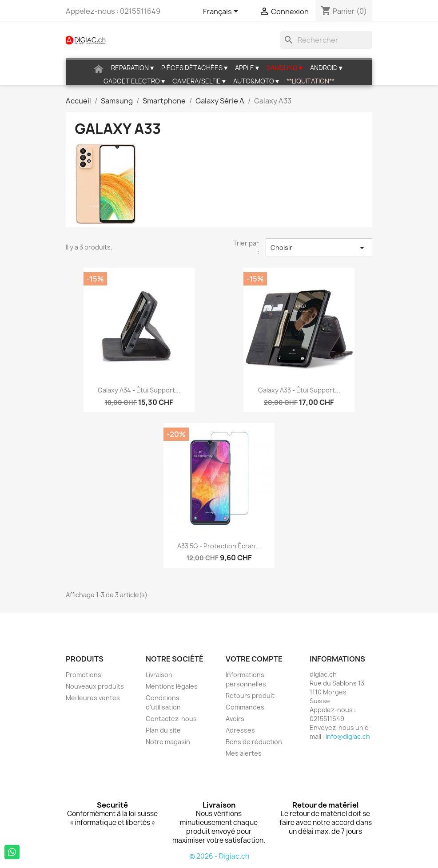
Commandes (245, 707)
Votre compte (254, 659)
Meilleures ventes (93, 698)
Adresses (240, 730)
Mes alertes (244, 753)
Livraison (159, 675)
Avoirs (235, 719)
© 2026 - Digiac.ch (219, 856)
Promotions (84, 675)
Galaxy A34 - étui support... (139, 390)
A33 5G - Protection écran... (219, 546)
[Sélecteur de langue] (222, 12)
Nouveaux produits (95, 686)
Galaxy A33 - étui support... (299, 390)
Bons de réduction (254, 742)
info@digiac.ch (348, 736)
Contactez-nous (171, 719)
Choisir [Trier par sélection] (319, 248)
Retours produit (250, 696)
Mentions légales (172, 686)
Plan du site (163, 730)
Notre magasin (168, 742)
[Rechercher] (326, 40)
